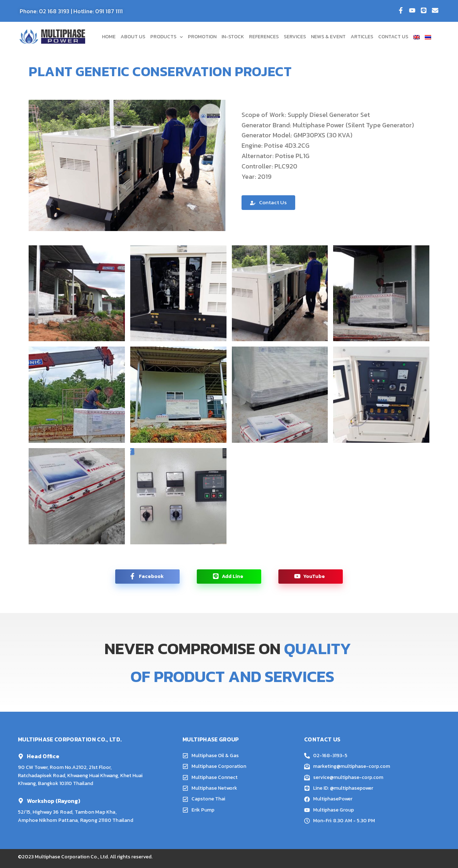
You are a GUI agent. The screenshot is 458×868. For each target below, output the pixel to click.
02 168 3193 (54, 11)
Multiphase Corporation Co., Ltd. (72, 857)
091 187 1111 (109, 11)
